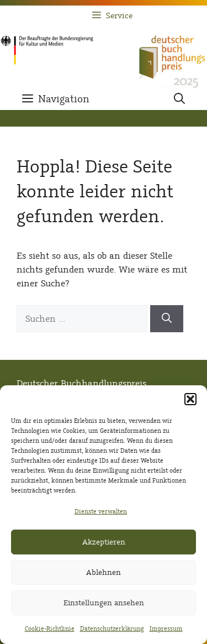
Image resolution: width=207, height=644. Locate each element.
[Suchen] (167, 319)
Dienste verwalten (101, 511)
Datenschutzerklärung (112, 629)
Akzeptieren (104, 542)
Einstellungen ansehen (104, 603)
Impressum (166, 629)
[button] (190, 399)
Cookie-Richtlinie (50, 629)
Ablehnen (104, 572)
